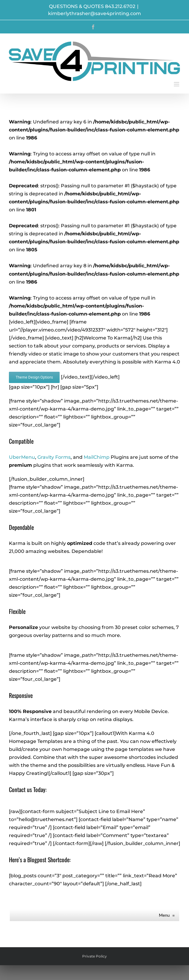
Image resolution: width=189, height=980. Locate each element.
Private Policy (94, 956)
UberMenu (22, 457)
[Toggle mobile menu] (177, 84)
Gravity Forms (54, 457)
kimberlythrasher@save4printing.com (94, 13)
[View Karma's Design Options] (34, 377)
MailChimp (97, 457)
